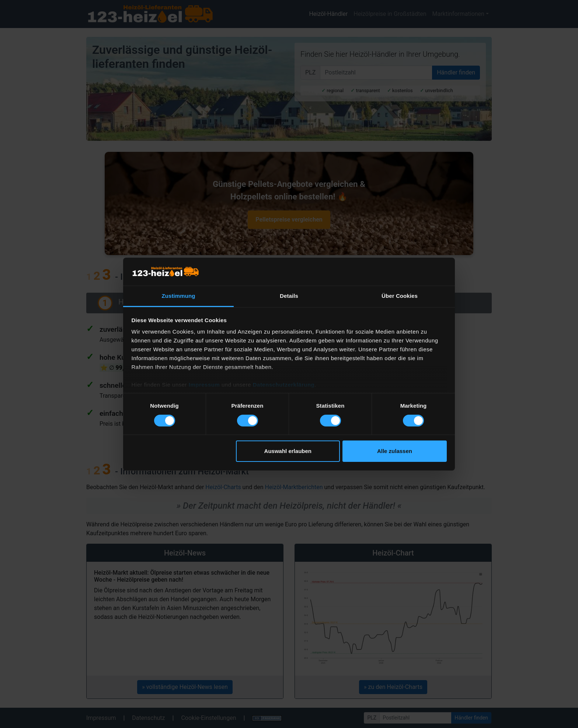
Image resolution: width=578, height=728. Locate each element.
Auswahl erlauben (288, 451)
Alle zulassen (395, 451)
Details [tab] (289, 296)
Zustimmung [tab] (179, 296)
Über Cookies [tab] (400, 296)
